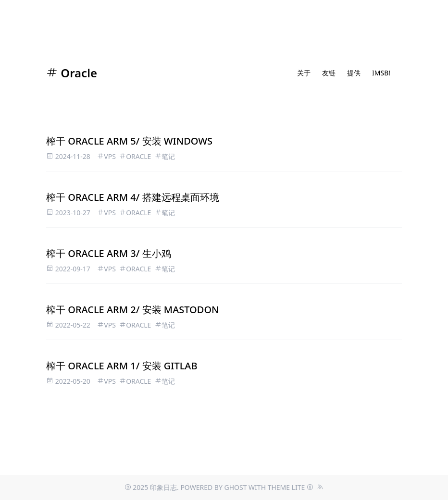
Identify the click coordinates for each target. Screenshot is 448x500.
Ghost (235, 487)
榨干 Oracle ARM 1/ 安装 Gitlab (122, 366)
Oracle (72, 73)
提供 (354, 73)
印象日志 (163, 487)
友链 (329, 73)
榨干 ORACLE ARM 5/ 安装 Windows (129, 141)
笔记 (168, 156)
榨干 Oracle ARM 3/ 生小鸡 (109, 253)
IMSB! (381, 73)
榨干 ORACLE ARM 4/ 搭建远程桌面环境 (133, 197)
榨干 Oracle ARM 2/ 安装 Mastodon (133, 310)
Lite (299, 487)
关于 (304, 73)
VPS (110, 156)
